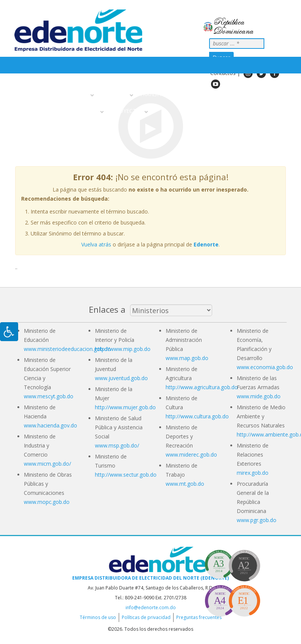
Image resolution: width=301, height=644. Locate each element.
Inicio (26, 94)
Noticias (200, 94)
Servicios (116, 94)
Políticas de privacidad (146, 617)
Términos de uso (98, 617)
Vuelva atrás (96, 244)
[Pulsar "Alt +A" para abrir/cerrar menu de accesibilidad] (9, 332)
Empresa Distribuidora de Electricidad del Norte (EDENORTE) (150, 578)
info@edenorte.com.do (151, 607)
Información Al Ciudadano (59, 111)
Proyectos (128, 111)
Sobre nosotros (65, 94)
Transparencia (161, 94)
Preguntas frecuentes (199, 617)
